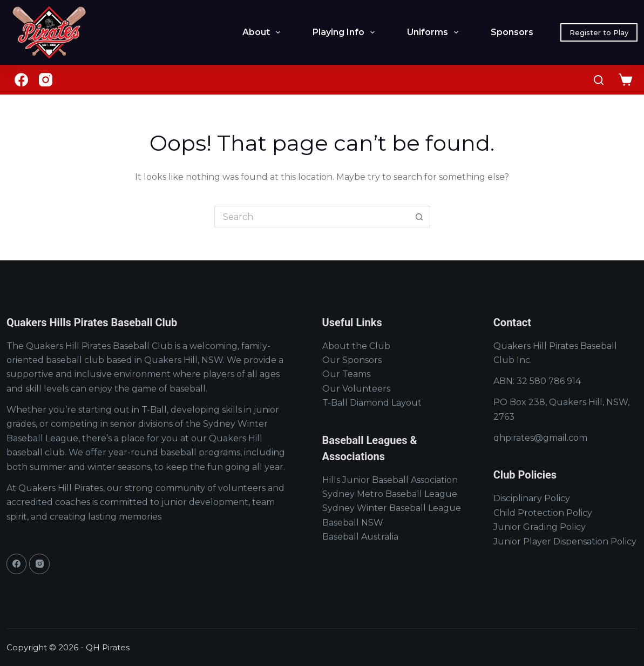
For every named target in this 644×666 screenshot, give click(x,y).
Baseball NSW (353, 523)
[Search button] (419, 217)
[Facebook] (21, 80)
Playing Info (346, 32)
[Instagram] (46, 80)
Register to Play (599, 32)
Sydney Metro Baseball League (390, 494)
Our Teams (346, 374)
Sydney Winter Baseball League (392, 508)
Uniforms (435, 32)
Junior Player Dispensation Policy (565, 541)
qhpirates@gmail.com (540, 438)
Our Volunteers (356, 389)
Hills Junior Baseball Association (390, 480)
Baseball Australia (360, 537)
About (263, 32)
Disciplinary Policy (532, 498)
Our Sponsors (352, 360)
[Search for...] (311, 217)
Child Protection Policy (543, 513)
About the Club (356, 346)
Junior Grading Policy (540, 527)
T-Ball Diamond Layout (372, 403)
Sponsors (512, 32)
